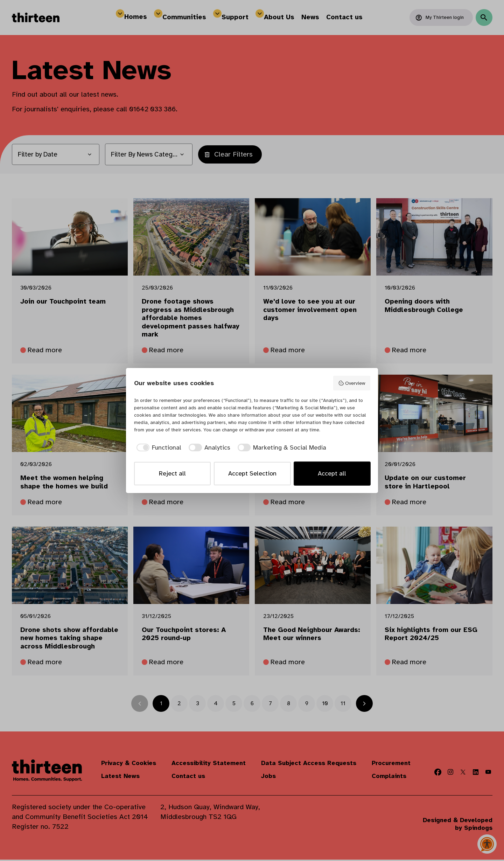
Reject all (172, 473)
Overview (352, 383)
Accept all (332, 473)
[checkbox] (158, 448)
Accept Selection (252, 473)
